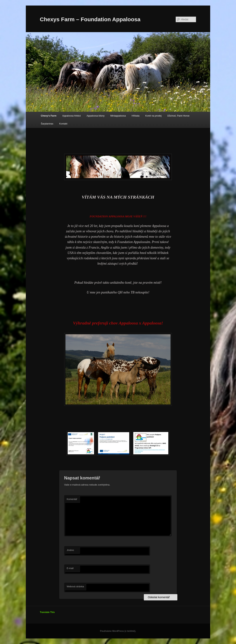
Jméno (70, 550)
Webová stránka (75, 586)
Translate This (47, 612)
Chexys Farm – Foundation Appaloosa (90, 19)
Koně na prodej (153, 116)
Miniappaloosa (118, 116)
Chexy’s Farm (49, 116)
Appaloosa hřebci (71, 116)
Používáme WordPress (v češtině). (118, 631)
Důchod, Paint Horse (178, 116)
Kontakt (63, 124)
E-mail (70, 568)
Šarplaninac (47, 124)
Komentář (72, 499)
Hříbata (136, 116)
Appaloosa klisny (96, 116)
